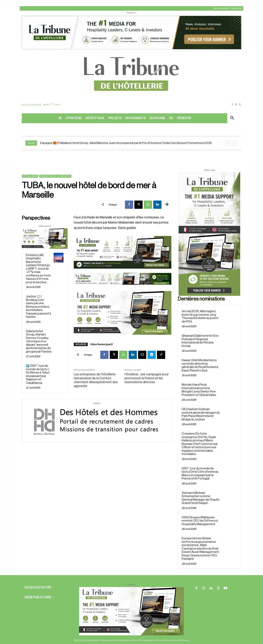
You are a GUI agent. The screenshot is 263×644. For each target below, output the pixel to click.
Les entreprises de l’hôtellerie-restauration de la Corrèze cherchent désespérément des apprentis (96, 380)
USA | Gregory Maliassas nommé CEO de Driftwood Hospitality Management (200, 521)
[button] (232, 118)
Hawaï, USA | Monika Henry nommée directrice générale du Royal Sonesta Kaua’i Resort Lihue (200, 365)
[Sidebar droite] (209, 234)
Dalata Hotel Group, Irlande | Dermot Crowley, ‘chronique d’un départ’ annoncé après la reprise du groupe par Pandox (39, 341)
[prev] (228, 143)
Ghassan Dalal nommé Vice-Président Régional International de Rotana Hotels (201, 341)
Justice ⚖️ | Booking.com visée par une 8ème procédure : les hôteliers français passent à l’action (38, 307)
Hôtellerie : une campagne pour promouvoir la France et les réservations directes (147, 378)
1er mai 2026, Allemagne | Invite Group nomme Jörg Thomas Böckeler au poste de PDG (200, 316)
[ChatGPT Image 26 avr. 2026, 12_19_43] (131, 49)
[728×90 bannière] (131, 611)
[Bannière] (123, 288)
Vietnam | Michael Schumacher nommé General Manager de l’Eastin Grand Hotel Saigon (201, 498)
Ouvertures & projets (55, 176)
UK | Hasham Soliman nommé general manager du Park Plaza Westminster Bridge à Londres (201, 414)
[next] (235, 143)
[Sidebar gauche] (45, 238)
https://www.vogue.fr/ (102, 344)
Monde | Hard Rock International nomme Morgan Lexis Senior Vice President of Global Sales (199, 390)
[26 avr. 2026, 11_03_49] (123, 252)
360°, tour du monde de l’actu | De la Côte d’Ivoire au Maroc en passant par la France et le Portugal (200, 474)
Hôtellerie (30, 176)
